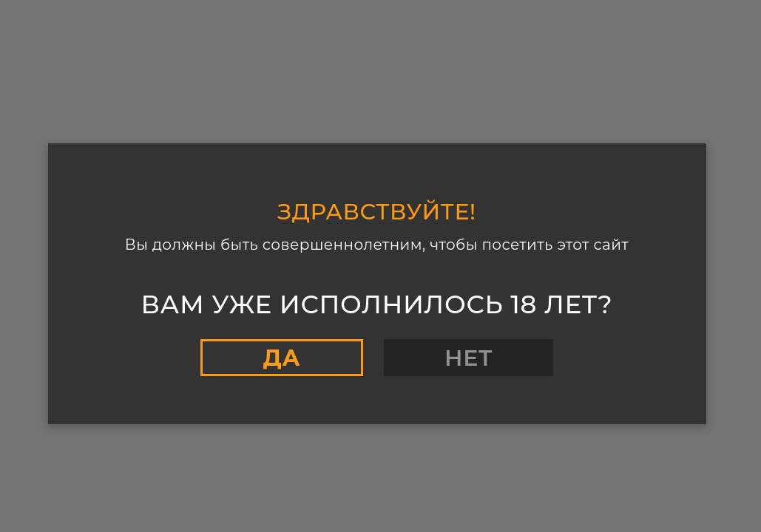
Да (282, 358)
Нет (469, 358)
